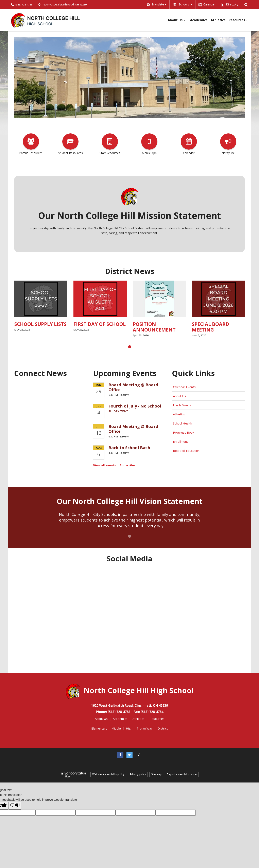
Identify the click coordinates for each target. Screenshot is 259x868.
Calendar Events (185, 387)
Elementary (99, 728)
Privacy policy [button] (138, 774)
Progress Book (184, 432)
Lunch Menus (182, 405)
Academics (120, 719)
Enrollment (180, 441)
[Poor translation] (15, 806)
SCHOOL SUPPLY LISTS (59, 324)
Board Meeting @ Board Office (133, 387)
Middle (116, 728)
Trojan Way (145, 728)
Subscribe (127, 465)
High (129, 728)
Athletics (179, 414)
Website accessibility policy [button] (108, 774)
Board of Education (187, 451)
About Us (179, 396)
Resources (157, 719)
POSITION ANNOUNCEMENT (173, 327)
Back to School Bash (129, 448)
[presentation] (130, 347)
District (163, 728)
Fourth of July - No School (135, 406)
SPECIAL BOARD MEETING (229, 327)
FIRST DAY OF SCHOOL (118, 324)
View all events (105, 465)
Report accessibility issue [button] (182, 774)
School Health (183, 423)
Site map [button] (156, 774)
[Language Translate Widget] (157, 4)
